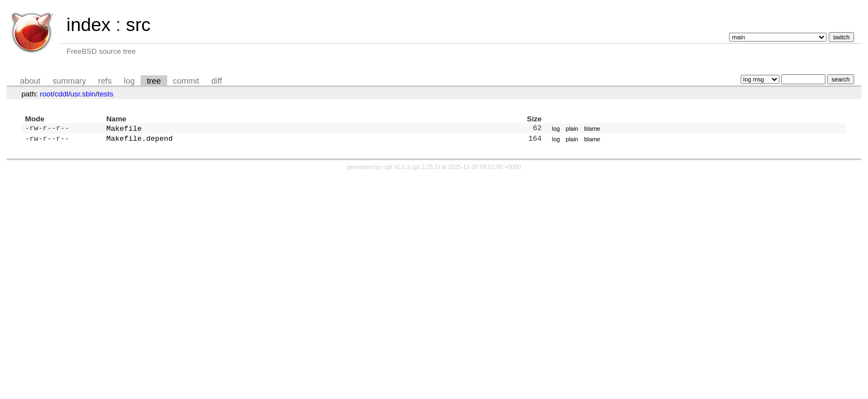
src (138, 25)
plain (572, 129)
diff (217, 81)
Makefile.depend (139, 140)
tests (105, 94)
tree (154, 81)
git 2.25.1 (426, 169)
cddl (61, 94)
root (46, 94)
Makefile (124, 129)
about (30, 81)
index (89, 25)
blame (592, 129)
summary (69, 81)
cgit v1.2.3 (397, 169)
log (130, 81)
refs (105, 81)
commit (186, 81)
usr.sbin (83, 94)
